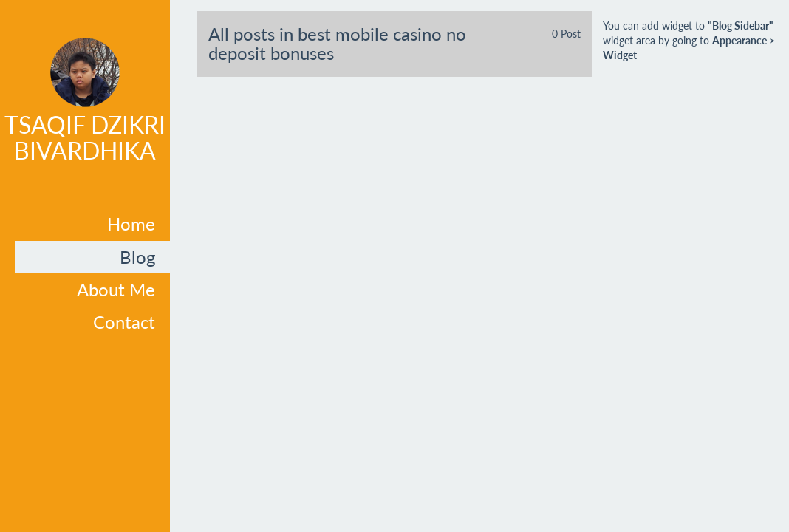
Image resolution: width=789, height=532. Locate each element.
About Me (116, 289)
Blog (137, 257)
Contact (124, 322)
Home (131, 224)
